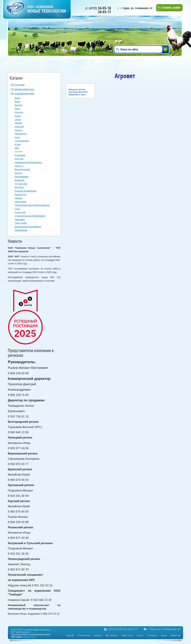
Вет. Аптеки (112, 635)
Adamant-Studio (29, 637)
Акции (164, 635)
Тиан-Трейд (21, 223)
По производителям (22, 94)
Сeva (17, 209)
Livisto (18, 119)
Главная (70, 635)
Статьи (140, 635)
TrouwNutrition (22, 141)
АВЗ (17, 148)
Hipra (17, 109)
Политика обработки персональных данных (31, 634)
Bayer (18, 98)
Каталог (98, 635)
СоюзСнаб (20, 212)
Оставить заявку (171, 8)
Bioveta (18, 105)
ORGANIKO (21, 134)
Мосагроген (21, 194)
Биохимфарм (22, 177)
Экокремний (21, 230)
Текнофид (20, 220)
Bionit (17, 102)
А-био (18, 145)
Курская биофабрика (26, 191)
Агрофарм (20, 155)
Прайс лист (127, 635)
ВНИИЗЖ (20, 180)
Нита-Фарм (20, 202)
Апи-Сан (19, 159)
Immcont (19, 112)
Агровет (19, 152)
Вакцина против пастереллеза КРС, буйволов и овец (79, 92)
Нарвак (18, 198)
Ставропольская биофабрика (30, 216)
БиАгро (18, 173)
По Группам (18, 85)
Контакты (152, 635)
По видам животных (22, 89)
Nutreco (19, 130)
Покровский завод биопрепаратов (32, 205)
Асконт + (19, 166)
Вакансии (176, 635)
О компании (84, 635)
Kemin (18, 116)
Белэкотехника (22, 169)
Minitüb (18, 123)
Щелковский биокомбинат (28, 227)
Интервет (20, 187)
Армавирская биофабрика (28, 162)
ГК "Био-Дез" (21, 184)
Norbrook (19, 127)
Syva (17, 137)
